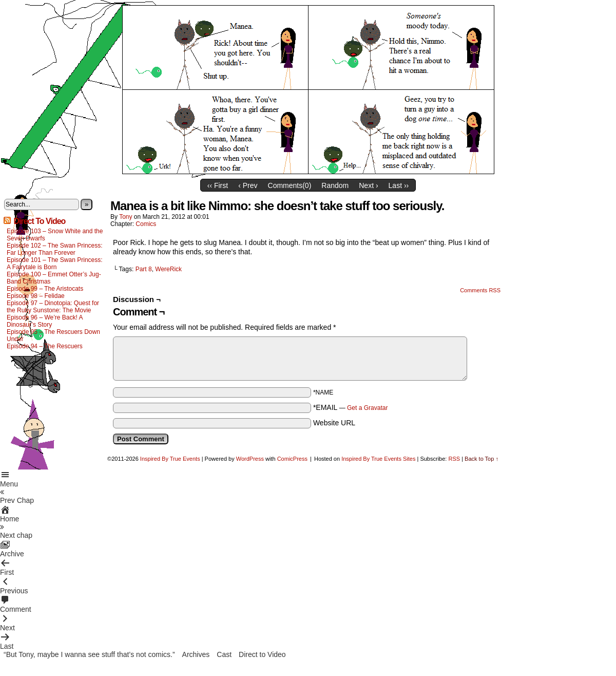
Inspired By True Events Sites (378, 459)
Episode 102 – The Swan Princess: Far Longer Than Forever (55, 249)
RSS (454, 459)
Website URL (334, 423)
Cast (224, 654)
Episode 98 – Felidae (36, 296)
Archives (196, 654)
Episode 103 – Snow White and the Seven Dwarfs (55, 235)
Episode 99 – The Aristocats (45, 289)
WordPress (250, 459)
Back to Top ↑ (482, 459)
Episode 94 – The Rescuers (45, 346)
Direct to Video (262, 654)
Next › (368, 185)
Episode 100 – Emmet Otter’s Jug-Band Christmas (54, 278)
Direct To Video (39, 221)
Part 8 (144, 269)
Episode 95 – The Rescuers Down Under (53, 335)
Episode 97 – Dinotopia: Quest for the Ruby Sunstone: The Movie (53, 307)
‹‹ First (218, 185)
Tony (126, 217)
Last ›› (399, 185)
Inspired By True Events (170, 459)
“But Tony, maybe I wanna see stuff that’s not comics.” (89, 654)
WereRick (168, 269)
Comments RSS (480, 290)
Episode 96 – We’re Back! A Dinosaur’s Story (45, 321)
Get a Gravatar (367, 408)
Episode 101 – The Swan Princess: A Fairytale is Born (55, 264)
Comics (146, 224)
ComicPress (292, 459)
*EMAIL (351, 407)
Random (335, 185)
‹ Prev (248, 185)
